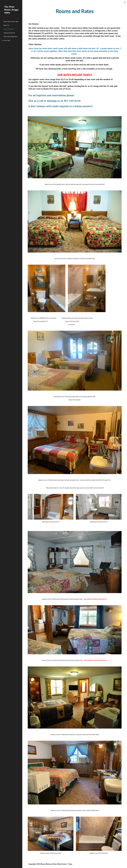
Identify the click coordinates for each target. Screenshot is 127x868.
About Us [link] (6, 25)
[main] (75, 11)
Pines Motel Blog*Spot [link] (11, 37)
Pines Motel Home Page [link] (11, 22)
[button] (125, 2)
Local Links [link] (7, 40)
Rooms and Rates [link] (9, 29)
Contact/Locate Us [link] (9, 33)
